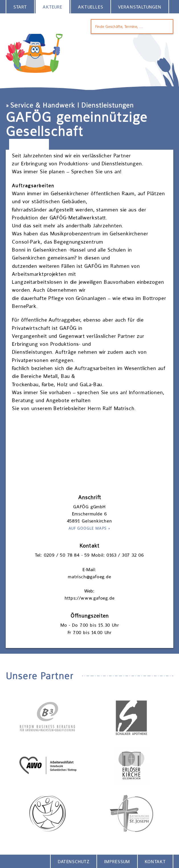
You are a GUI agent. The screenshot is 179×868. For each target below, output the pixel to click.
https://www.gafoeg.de (90, 598)
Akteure (53, 7)
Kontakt (155, 862)
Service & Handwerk (43, 105)
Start (20, 7)
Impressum (117, 862)
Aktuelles (91, 7)
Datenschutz (74, 862)
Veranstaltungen (140, 7)
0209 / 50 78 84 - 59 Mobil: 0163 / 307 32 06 (94, 555)
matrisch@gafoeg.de (89, 577)
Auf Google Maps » (89, 528)
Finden (165, 26)
